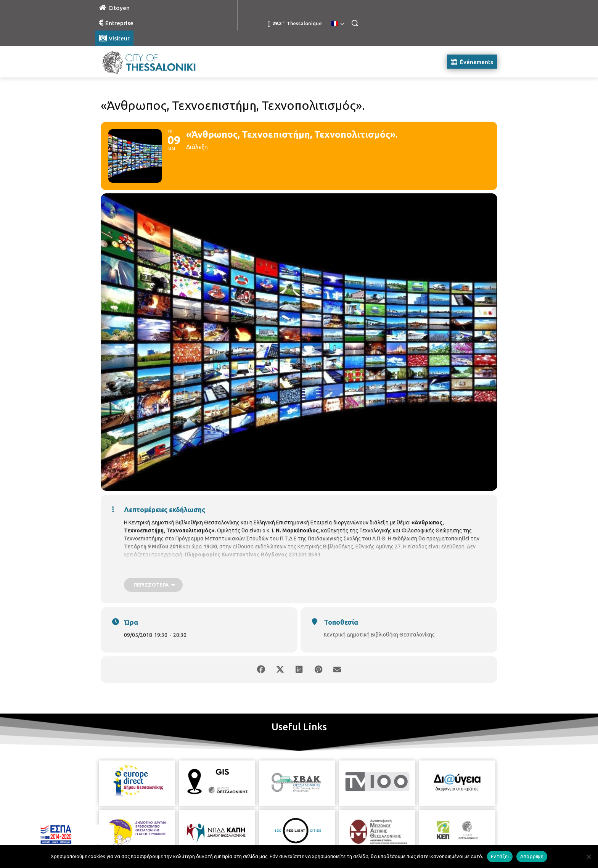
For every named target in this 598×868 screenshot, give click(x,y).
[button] (355, 23)
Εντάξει (500, 856)
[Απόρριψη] (588, 857)
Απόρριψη (532, 856)
